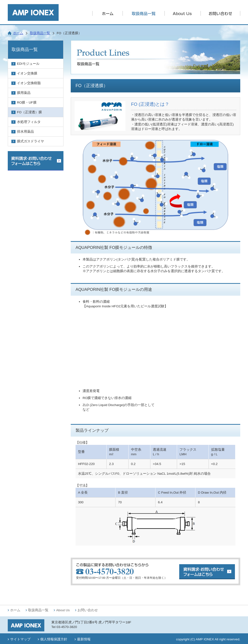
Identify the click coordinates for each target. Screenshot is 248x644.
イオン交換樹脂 (29, 83)
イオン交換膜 (27, 73)
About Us (63, 610)
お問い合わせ (88, 610)
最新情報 (84, 639)
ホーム (18, 33)
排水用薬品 (25, 132)
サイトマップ (20, 639)
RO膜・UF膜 (27, 102)
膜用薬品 (24, 93)
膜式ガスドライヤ (31, 141)
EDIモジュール (28, 64)
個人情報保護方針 (54, 639)
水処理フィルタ (29, 122)
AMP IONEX (205, 639)
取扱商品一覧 (40, 33)
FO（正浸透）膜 (29, 112)
